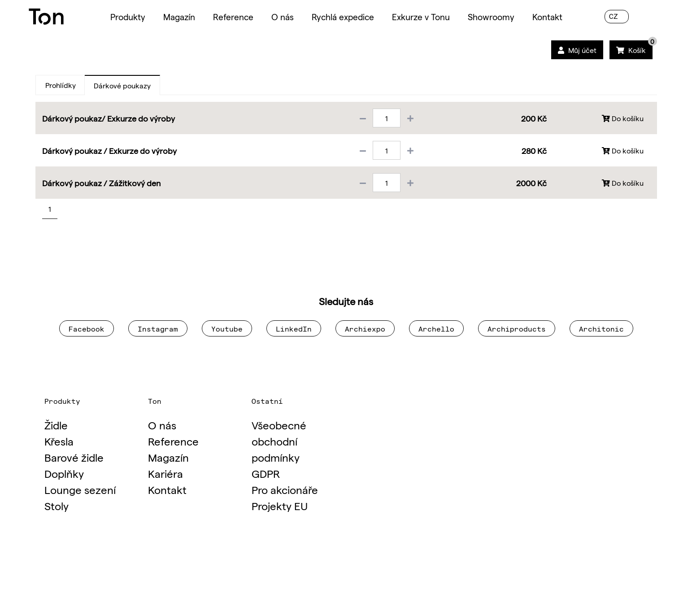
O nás (283, 17)
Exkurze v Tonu (421, 17)
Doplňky (64, 473)
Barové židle (74, 457)
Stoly (57, 505)
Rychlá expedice (343, 17)
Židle (56, 425)
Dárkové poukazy (122, 85)
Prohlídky (61, 85)
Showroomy (491, 17)
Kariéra (165, 473)
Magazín (179, 17)
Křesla (59, 441)
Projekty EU (280, 505)
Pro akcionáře (285, 489)
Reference (233, 17)
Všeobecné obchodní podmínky (279, 441)
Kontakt (547, 17)
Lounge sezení (80, 489)
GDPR (266, 473)
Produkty (128, 17)
